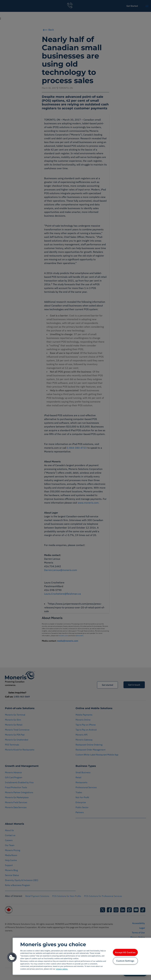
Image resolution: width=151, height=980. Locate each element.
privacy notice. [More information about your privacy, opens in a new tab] (62, 969)
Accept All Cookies (125, 952)
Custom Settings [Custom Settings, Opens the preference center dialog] (125, 961)
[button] (12, 957)
